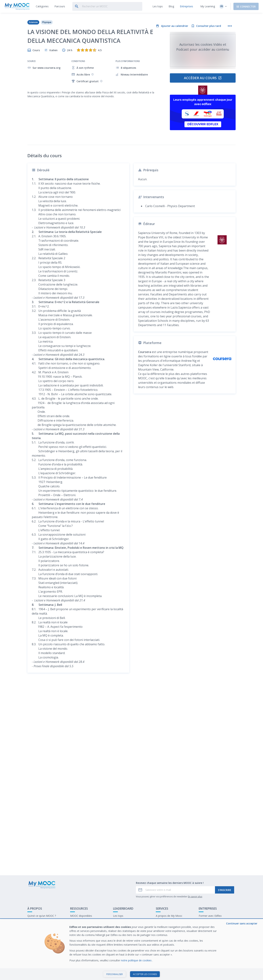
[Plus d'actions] (230, 26)
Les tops (118, 916)
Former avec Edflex (210, 916)
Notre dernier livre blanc (213, 921)
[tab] (42, 6)
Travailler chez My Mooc (213, 927)
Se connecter (246, 6)
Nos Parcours (78, 921)
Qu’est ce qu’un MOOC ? (42, 916)
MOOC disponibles (81, 916)
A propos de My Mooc (169, 916)
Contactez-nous (37, 921)
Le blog (75, 927)
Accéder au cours (203, 78)
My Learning (208, 6)
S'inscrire (225, 890)
